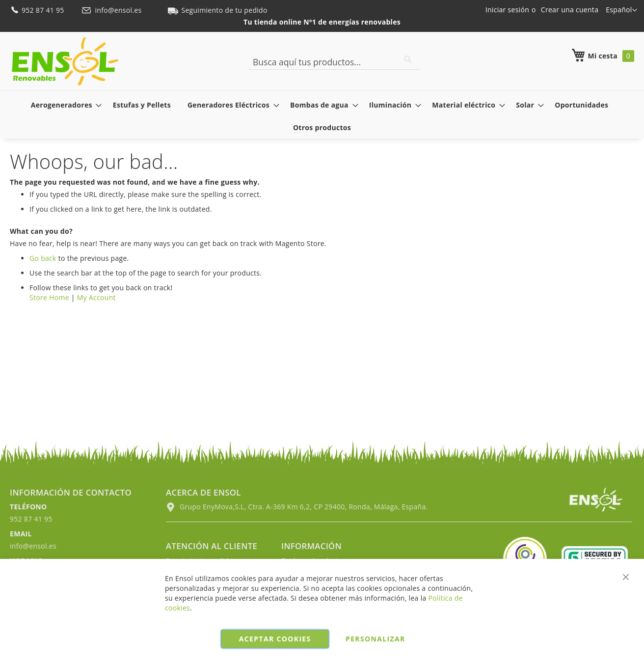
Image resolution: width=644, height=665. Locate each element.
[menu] (322, 116)
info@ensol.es (112, 10)
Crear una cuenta (570, 10)
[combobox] (334, 62)
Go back (43, 258)
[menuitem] (64, 105)
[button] (621, 10)
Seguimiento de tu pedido (217, 10)
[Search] (408, 59)
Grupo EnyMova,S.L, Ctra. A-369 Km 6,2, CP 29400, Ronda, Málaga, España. (297, 507)
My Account (96, 297)
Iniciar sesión (507, 10)
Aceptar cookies (275, 639)
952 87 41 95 (38, 10)
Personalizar (376, 639)
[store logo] (65, 61)
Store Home (49, 297)
